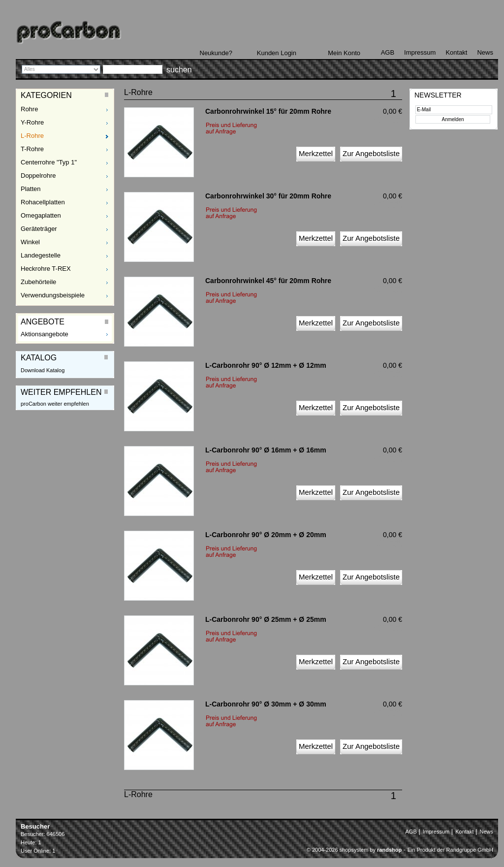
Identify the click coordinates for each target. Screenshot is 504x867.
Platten (31, 189)
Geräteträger (39, 229)
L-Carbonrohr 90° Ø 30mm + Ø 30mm (266, 704)
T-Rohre (32, 149)
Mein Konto (344, 53)
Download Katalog (43, 370)
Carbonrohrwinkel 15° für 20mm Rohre (268, 111)
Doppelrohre (38, 176)
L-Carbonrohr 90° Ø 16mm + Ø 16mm (266, 450)
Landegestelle (41, 255)
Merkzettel (316, 153)
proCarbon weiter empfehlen (55, 404)
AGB (388, 52)
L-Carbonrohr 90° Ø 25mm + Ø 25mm (266, 619)
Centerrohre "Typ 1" (49, 162)
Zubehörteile (38, 282)
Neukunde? (216, 53)
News (485, 52)
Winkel (30, 242)
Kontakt (456, 52)
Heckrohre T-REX (46, 269)
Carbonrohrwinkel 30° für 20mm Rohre (268, 196)
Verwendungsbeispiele (53, 295)
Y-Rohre (32, 122)
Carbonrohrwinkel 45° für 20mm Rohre (268, 281)
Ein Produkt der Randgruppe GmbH (450, 850)
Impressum (420, 52)
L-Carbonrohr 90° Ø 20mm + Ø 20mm (266, 535)
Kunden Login (277, 53)
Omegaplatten (41, 215)
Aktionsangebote (45, 334)
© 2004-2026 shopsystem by (354, 850)
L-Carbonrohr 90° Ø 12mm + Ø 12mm (266, 365)
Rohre (29, 109)
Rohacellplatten (43, 202)
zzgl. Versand (389, 123)
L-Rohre (32, 136)
